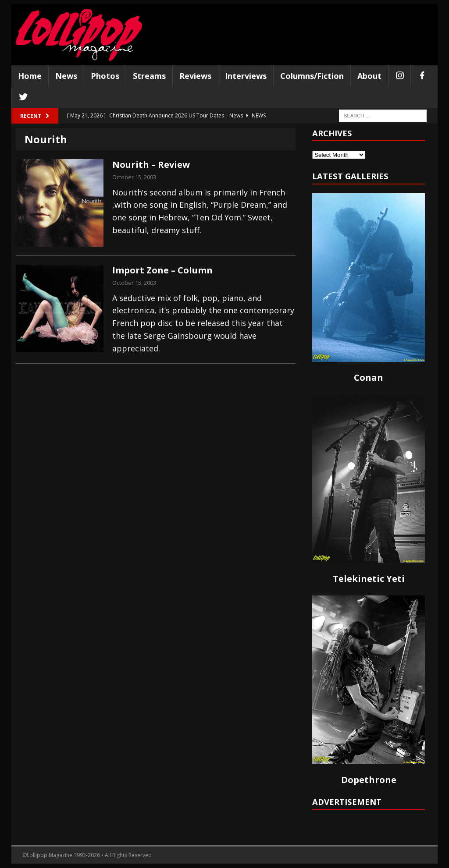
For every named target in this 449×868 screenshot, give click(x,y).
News (66, 76)
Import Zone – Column (162, 270)
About (369, 76)
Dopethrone (369, 780)
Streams (149, 76)
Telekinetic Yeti (369, 579)
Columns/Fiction (312, 76)
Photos (105, 76)
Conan (369, 377)
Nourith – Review (151, 165)
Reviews (195, 76)
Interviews (246, 76)
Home (30, 76)
